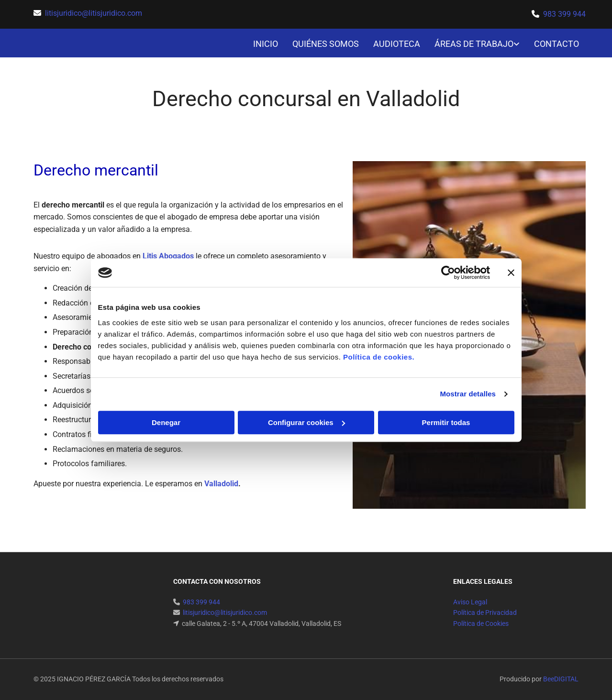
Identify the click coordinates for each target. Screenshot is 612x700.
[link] (470, 44)
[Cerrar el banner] (511, 273)
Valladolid (221, 484)
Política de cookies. (379, 357)
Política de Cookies (481, 623)
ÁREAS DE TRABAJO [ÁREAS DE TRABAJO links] (474, 44)
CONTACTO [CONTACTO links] (556, 44)
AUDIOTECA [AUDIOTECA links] (397, 44)
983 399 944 (564, 14)
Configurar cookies (306, 422)
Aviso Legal (470, 602)
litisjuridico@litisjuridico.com (94, 13)
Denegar (166, 422)
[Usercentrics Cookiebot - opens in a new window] (448, 273)
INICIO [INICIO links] (266, 44)
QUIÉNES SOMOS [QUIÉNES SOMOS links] (326, 44)
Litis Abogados (168, 256)
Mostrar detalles (468, 394)
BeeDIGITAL (561, 679)
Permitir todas (446, 422)
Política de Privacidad (485, 612)
